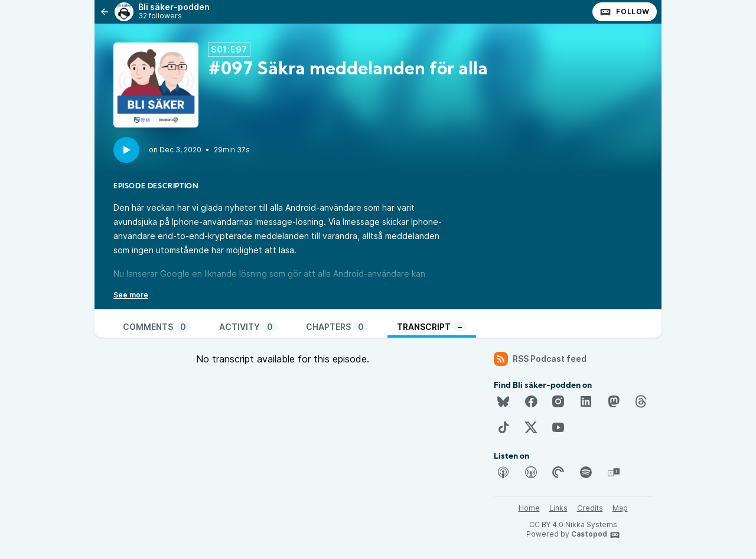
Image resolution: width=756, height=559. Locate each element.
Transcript (432, 327)
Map (620, 508)
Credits (590, 508)
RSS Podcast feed (540, 359)
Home (529, 508)
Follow (625, 12)
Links (558, 508)
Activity (248, 327)
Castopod (596, 535)
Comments (157, 327)
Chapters (337, 327)
